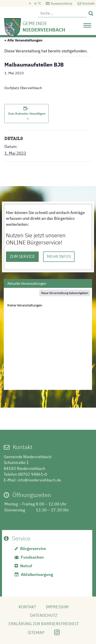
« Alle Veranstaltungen (23, 40)
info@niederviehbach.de (39, 480)
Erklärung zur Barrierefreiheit (44, 624)
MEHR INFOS (59, 256)
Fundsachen (32, 557)
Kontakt (89, 3)
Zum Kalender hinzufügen (27, 114)
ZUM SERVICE (22, 256)
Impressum (57, 607)
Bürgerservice (33, 549)
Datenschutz (44, 615)
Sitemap (36, 633)
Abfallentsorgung (37, 574)
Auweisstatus (61, 3)
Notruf (26, 566)
